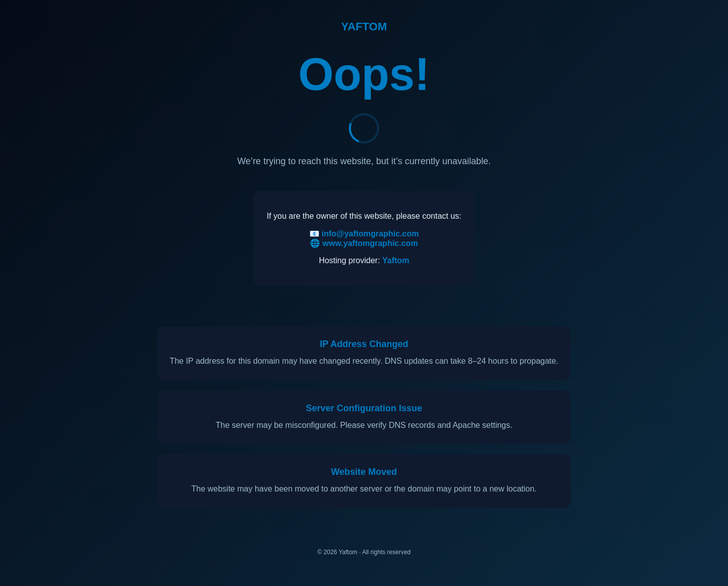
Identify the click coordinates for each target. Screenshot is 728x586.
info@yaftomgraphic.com (370, 234)
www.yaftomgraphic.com (370, 243)
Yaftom (396, 260)
